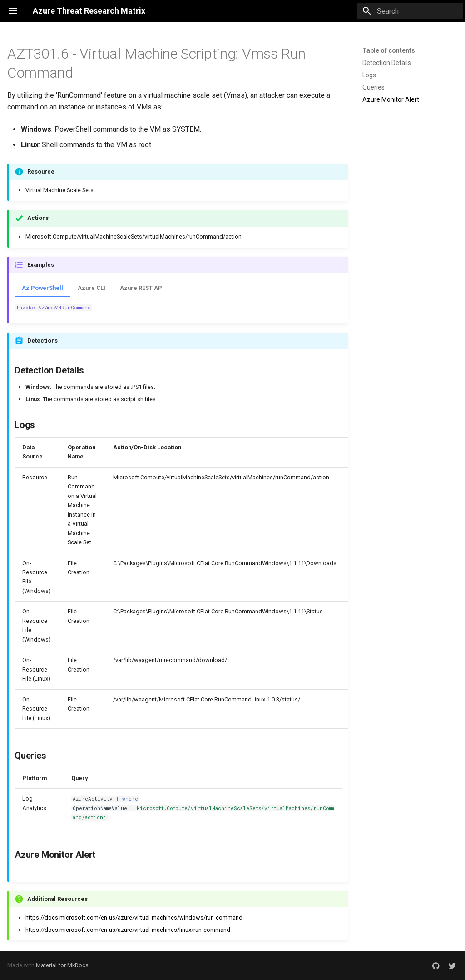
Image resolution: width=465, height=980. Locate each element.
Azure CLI (92, 288)
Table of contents (389, 50)
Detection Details (387, 63)
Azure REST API (142, 288)
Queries (373, 87)
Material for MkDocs (62, 965)
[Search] (410, 11)
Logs (369, 75)
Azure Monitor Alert (391, 99)
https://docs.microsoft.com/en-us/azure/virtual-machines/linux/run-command (128, 930)
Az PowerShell (42, 288)
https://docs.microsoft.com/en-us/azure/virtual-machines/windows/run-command (134, 918)
